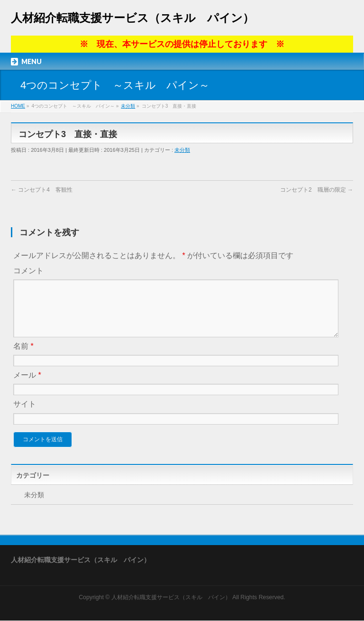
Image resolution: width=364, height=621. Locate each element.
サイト (25, 415)
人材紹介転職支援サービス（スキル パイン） (132, 18)
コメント (28, 271)
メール (27, 386)
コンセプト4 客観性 (42, 190)
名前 (23, 357)
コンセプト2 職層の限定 (317, 190)
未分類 (182, 150)
